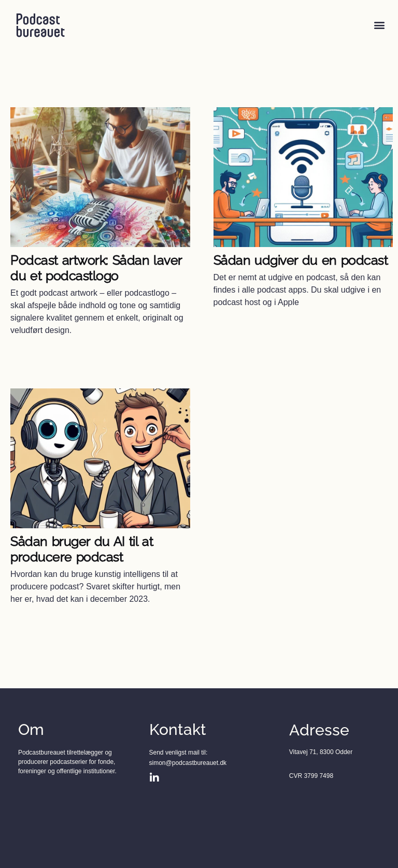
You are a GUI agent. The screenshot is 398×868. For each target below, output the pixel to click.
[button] (379, 25)
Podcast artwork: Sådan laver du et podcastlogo (96, 268)
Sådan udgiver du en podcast (301, 260)
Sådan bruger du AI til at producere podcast (82, 549)
